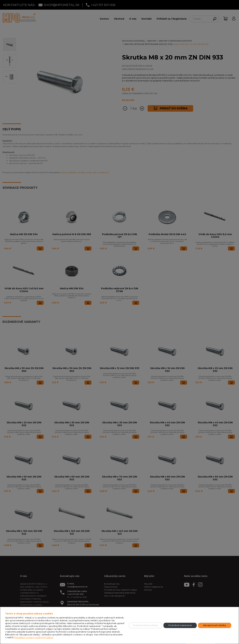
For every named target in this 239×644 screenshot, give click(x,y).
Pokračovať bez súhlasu (146, 625)
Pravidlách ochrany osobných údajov (34, 637)
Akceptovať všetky (215, 625)
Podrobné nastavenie (180, 625)
